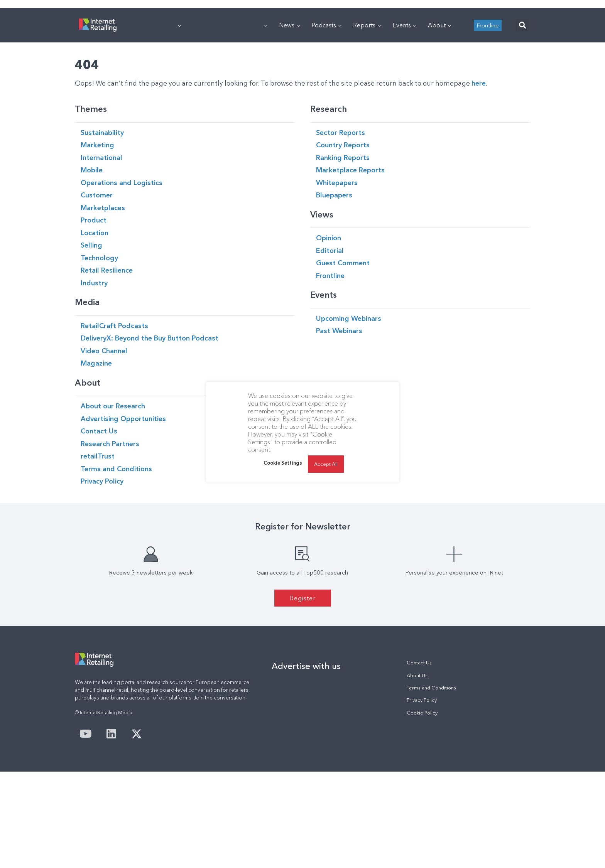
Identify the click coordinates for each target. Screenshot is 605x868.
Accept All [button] (326, 464)
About (439, 121)
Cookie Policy (422, 809)
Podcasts (326, 121)
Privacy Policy (422, 796)
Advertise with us (306, 762)
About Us (417, 772)
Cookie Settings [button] (283, 463)
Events (404, 121)
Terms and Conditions (431, 784)
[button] (522, 122)
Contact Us (419, 759)
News (289, 121)
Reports (367, 121)
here (479, 179)
